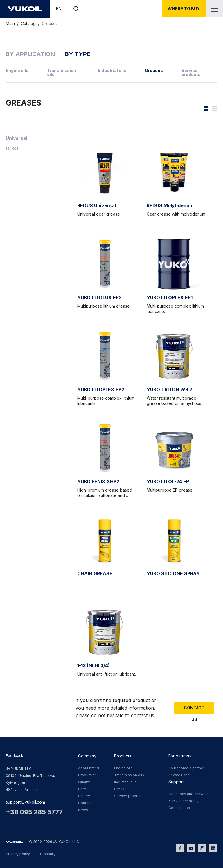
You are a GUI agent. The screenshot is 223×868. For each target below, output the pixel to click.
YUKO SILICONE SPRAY (173, 573)
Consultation (179, 808)
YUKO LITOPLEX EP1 (170, 297)
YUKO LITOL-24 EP (168, 481)
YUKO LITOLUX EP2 (99, 297)
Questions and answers (189, 794)
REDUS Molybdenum (170, 205)
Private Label (180, 775)
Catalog (29, 23)
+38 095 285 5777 (34, 812)
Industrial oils (112, 71)
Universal (17, 138)
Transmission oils (62, 73)
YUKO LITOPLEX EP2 (101, 389)
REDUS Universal (97, 205)
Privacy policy (18, 854)
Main (11, 23)
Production (87, 775)
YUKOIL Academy (184, 801)
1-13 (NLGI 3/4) (93, 665)
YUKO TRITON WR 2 (169, 389)
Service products (191, 73)
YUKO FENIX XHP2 (98, 481)
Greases (50, 23)
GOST (12, 149)
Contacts (86, 803)
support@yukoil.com (25, 802)
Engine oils (17, 71)
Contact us (194, 709)
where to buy (184, 9)
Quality (84, 782)
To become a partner (186, 768)
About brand (89, 768)
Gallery (84, 796)
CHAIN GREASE (95, 573)
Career (84, 789)
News (83, 810)
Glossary (48, 854)
